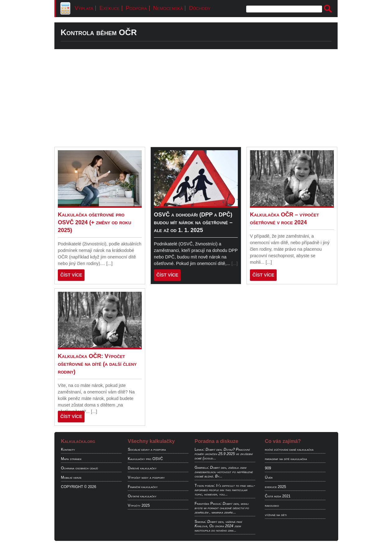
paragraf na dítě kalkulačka (286, 459)
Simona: (201, 522)
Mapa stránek (71, 459)
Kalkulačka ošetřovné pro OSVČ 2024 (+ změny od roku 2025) (95, 222)
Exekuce (109, 8)
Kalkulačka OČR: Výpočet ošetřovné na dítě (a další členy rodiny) (97, 364)
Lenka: (200, 449)
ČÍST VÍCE (71, 275)
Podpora (136, 8)
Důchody (200, 8)
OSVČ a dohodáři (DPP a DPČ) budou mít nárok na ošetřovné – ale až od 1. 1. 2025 (193, 222)
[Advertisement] (196, 98)
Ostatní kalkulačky (142, 496)
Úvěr (269, 477)
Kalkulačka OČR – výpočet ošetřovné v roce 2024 (284, 219)
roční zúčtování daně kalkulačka (289, 449)
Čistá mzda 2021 (278, 496)
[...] (109, 263)
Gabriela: (202, 467)
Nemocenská (168, 8)
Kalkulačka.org (78, 441)
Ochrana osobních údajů (79, 468)
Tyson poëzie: (205, 486)
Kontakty (68, 449)
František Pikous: (208, 504)
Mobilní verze (71, 477)
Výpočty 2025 (139, 505)
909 (268, 468)
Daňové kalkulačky (142, 468)
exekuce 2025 (275, 487)
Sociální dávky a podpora (147, 449)
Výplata (84, 8)
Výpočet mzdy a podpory (146, 477)
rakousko (272, 505)
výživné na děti (276, 515)
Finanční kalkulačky (143, 487)
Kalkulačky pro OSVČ (145, 459)
